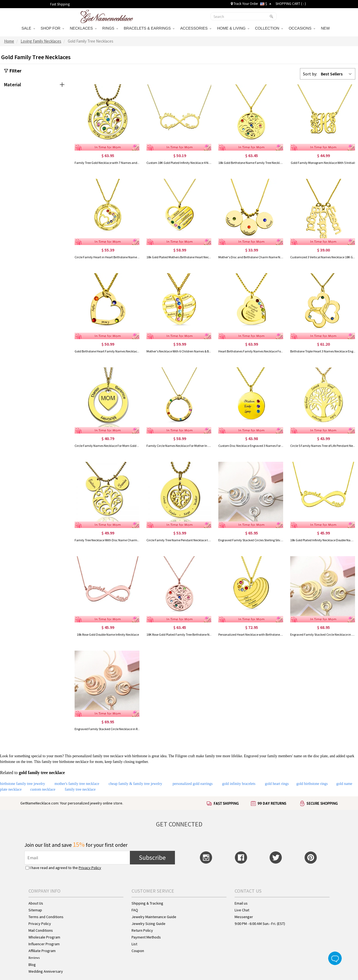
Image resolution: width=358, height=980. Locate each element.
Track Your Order (244, 4)
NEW (326, 28)
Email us (241, 903)
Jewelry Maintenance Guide (154, 917)
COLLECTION (269, 28)
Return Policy (142, 930)
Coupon (138, 951)
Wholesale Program (44, 937)
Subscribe (152, 857)
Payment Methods (146, 937)
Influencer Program (44, 944)
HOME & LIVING (233, 28)
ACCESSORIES (196, 28)
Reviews (34, 958)
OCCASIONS (302, 28)
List (134, 944)
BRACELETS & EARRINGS (149, 28)
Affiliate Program (42, 951)
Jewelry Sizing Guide (148, 924)
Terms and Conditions (46, 917)
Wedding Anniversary (46, 971)
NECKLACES (83, 28)
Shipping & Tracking (147, 903)
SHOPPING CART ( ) (291, 4)
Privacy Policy (90, 868)
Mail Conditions (41, 930)
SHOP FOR (52, 28)
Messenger (244, 917)
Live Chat (242, 910)
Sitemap (35, 910)
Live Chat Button (335, 958)
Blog (32, 965)
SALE (28, 28)
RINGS (110, 28)
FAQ (135, 910)
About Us (36, 903)
